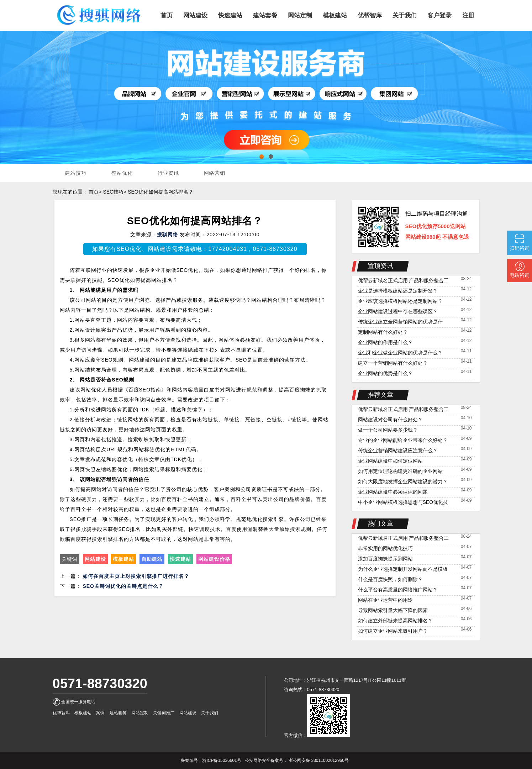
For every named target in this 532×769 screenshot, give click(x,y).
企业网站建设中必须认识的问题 (393, 492)
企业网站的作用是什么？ (385, 342)
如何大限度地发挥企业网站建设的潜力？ (403, 481)
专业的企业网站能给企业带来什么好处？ (403, 440)
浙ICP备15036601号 (222, 760)
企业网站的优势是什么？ (385, 373)
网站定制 (140, 713)
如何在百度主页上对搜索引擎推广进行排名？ (136, 576)
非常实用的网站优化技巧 (385, 548)
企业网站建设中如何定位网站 (390, 461)
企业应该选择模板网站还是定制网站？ (400, 301)
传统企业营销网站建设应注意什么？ (398, 451)
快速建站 (180, 559)
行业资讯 (168, 173)
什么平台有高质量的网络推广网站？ (398, 590)
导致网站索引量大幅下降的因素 (393, 610)
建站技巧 (76, 173)
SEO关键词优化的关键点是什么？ (123, 586)
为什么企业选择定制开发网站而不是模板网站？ (403, 570)
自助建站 (152, 559)
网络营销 (215, 173)
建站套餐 (118, 713)
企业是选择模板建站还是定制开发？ (398, 291)
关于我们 (210, 713)
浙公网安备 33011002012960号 (319, 760)
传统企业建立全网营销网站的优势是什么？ (400, 323)
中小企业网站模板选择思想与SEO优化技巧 (403, 503)
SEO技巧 (113, 192)
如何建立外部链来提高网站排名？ (395, 621)
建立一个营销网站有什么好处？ (393, 363)
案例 (100, 713)
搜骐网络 (168, 235)
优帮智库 (61, 713)
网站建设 (95, 559)
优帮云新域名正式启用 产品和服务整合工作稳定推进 (404, 281)
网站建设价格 (214, 559)
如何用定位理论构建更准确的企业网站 (400, 471)
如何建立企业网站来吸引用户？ (393, 631)
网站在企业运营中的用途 (385, 600)
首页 (94, 192)
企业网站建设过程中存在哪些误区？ (398, 311)
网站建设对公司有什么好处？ (390, 420)
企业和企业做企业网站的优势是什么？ (400, 353)
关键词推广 (164, 713)
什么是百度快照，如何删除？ (390, 579)
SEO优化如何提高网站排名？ (160, 192)
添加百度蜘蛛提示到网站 (385, 559)
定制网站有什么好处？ (383, 332)
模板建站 (123, 559)
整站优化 (122, 173)
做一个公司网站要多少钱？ (388, 430)
